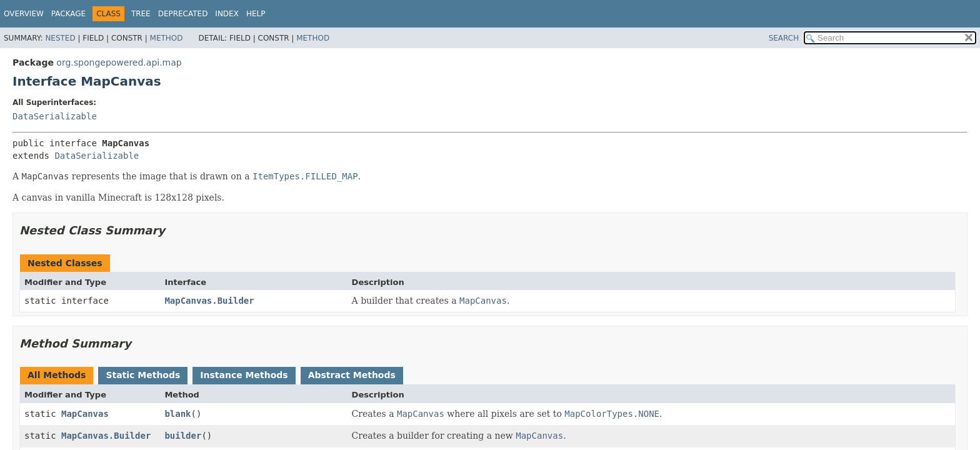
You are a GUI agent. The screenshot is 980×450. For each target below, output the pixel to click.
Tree (141, 14)
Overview (24, 14)
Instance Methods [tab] (244, 375)
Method (167, 38)
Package (68, 14)
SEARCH (784, 38)
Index (227, 14)
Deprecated (183, 14)
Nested (60, 38)
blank (177, 414)
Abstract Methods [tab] (352, 375)
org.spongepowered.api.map (119, 62)
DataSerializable (55, 116)
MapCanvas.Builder (209, 301)
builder (183, 436)
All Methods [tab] (57, 375)
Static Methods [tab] (143, 375)
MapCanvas (85, 414)
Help (256, 14)
